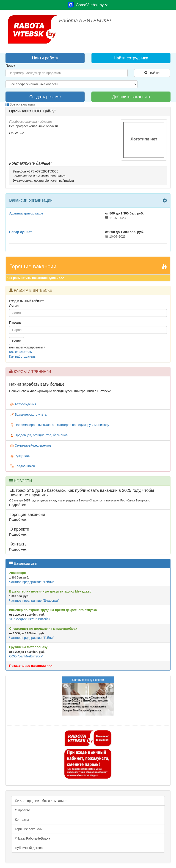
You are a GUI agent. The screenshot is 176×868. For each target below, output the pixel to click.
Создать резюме (45, 97)
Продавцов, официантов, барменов (38, 435)
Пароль (15, 323)
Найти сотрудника (131, 58)
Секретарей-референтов (30, 445)
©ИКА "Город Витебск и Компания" (41, 801)
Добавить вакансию (131, 97)
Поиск (10, 66)
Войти (17, 341)
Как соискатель (21, 352)
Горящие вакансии (29, 829)
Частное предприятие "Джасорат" (34, 601)
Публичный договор (30, 848)
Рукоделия (20, 456)
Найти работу (45, 58)
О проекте (22, 810)
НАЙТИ (152, 73)
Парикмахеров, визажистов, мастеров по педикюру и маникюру (59, 425)
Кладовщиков (22, 466)
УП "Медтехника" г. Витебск (30, 619)
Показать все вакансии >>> (31, 666)
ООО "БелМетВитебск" (26, 656)
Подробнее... (19, 505)
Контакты (22, 820)
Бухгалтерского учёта (28, 415)
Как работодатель (22, 356)
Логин (14, 306)
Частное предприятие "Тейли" (32, 582)
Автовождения (23, 404)
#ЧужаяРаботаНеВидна (33, 838)
